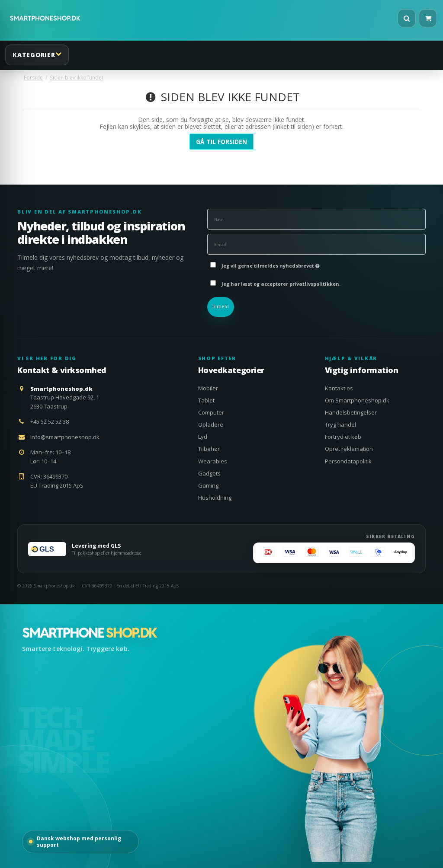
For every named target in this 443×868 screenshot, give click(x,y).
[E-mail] (316, 244)
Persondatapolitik (348, 461)
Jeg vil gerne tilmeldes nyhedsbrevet (270, 264)
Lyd (203, 437)
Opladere (211, 424)
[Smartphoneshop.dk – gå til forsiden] (89, 633)
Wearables (213, 461)
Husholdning (215, 498)
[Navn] (316, 219)
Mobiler (208, 388)
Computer (211, 412)
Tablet (206, 400)
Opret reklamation (349, 449)
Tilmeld (220, 306)
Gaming (208, 485)
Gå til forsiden (221, 142)
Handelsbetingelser (351, 412)
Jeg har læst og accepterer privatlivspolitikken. (281, 284)
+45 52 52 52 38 (50, 421)
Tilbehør (209, 449)
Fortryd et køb (343, 437)
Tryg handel (340, 424)
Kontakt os (339, 388)
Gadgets (209, 473)
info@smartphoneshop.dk (65, 437)
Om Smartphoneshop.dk (357, 400)
